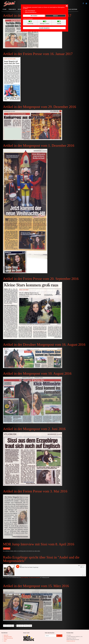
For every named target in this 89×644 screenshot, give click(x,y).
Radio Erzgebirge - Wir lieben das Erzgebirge (30, 577)
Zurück (9, 626)
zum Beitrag (7, 548)
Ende (30, 626)
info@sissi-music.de (71, 641)
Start (5, 626)
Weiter (26, 626)
